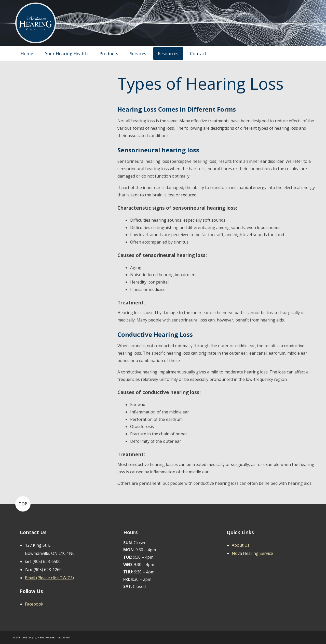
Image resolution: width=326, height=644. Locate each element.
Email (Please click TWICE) (49, 578)
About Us (241, 545)
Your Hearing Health (66, 53)
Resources (168, 53)
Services (138, 53)
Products (109, 53)
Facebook (34, 604)
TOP (23, 504)
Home (27, 53)
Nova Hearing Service (252, 553)
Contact (198, 53)
